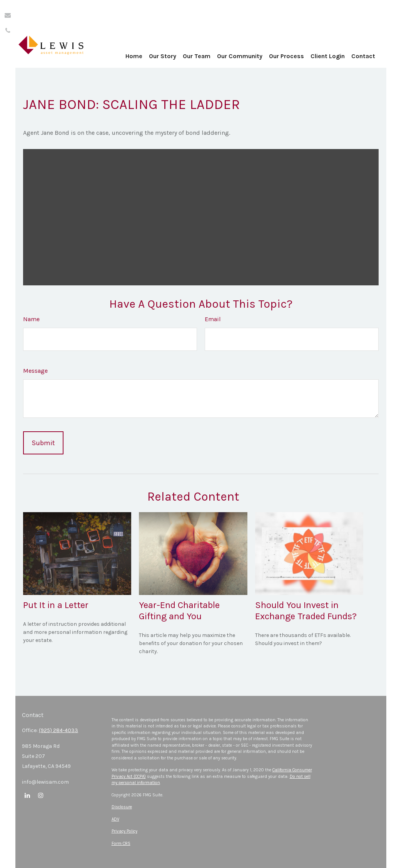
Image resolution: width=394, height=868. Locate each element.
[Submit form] (43, 443)
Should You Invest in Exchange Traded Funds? (306, 611)
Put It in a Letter (56, 605)
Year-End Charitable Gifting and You (179, 611)
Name (31, 319)
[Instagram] (41, 795)
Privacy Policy (124, 831)
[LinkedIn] (27, 795)
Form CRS (121, 844)
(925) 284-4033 (58, 730)
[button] (157, 43)
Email (213, 319)
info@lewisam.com (45, 782)
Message (35, 371)
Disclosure (122, 807)
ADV (115, 819)
